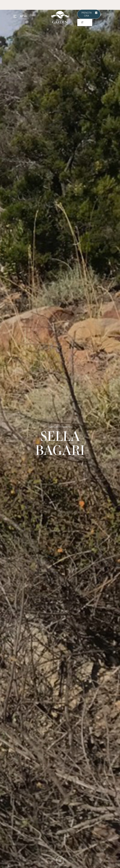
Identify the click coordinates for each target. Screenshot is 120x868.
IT (82, 23)
